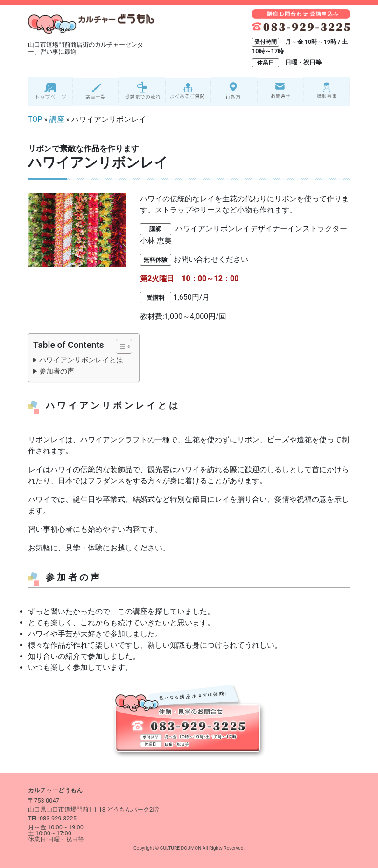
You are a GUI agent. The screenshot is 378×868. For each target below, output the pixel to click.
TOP (35, 119)
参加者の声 (57, 371)
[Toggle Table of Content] (119, 346)
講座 (57, 119)
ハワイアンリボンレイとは (81, 360)
